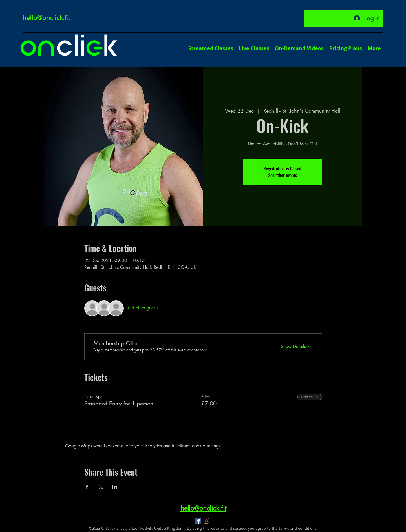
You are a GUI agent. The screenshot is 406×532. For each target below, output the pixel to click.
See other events (283, 175)
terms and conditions (298, 528)
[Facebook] (198, 521)
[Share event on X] (101, 487)
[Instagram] (206, 521)
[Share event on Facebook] (87, 487)
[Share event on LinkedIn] (115, 487)
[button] (374, 48)
